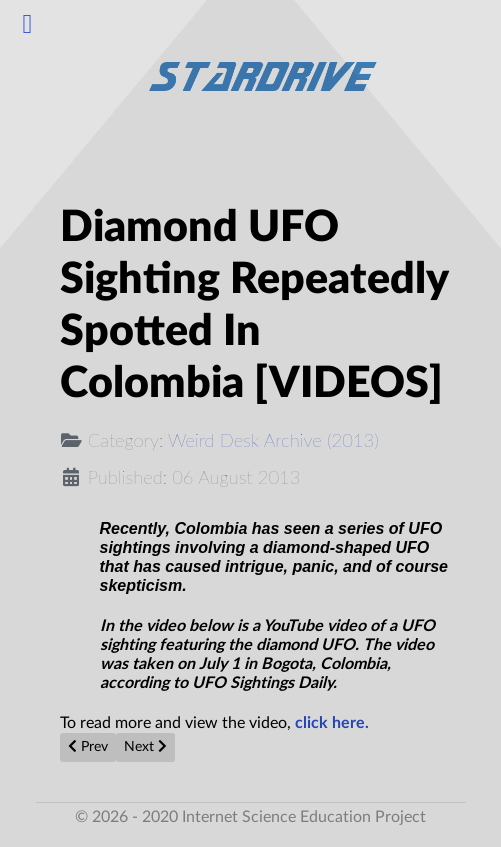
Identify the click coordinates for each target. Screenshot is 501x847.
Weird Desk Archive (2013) (273, 440)
